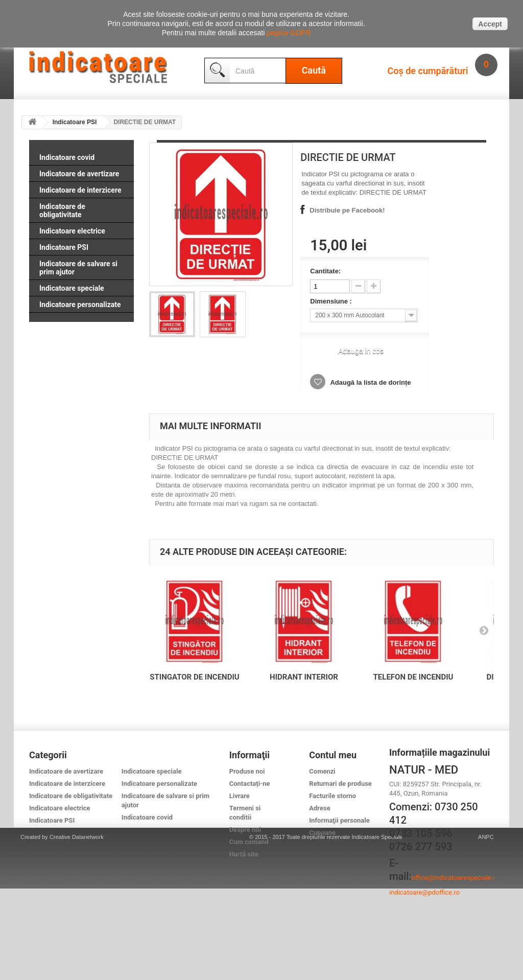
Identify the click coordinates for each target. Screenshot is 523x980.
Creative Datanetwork (77, 928)
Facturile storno (332, 796)
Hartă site (244, 854)
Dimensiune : (332, 301)
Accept (490, 24)
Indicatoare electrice (72, 231)
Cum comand (249, 842)
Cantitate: (325, 271)
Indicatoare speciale (72, 288)
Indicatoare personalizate (80, 305)
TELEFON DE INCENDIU (413, 677)
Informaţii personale (339, 820)
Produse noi (247, 771)
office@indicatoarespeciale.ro (456, 878)
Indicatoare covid (67, 157)
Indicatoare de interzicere (80, 190)
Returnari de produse (340, 784)
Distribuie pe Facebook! (347, 210)
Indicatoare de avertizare (79, 174)
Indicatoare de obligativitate (62, 211)
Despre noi (245, 830)
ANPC (486, 928)
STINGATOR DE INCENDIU (194, 677)
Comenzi (322, 771)
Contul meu (333, 755)
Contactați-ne (250, 784)
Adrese (319, 808)
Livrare (240, 796)
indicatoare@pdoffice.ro (424, 892)
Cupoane (322, 833)
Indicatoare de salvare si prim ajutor (78, 268)
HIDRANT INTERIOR (304, 677)
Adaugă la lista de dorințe (370, 382)
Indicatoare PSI (75, 122)
